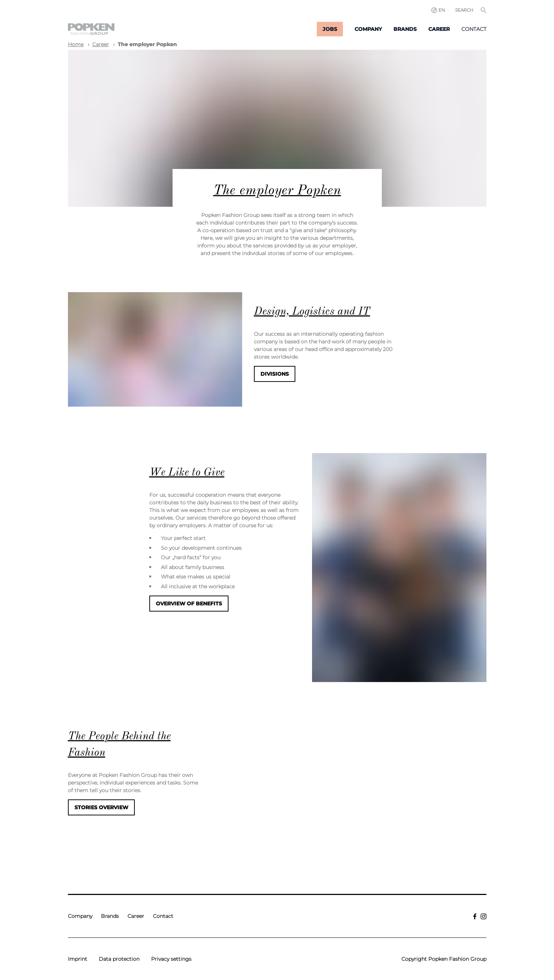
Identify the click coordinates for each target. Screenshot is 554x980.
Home (76, 44)
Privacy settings (171, 959)
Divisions (275, 374)
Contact (474, 29)
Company (368, 29)
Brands (405, 29)
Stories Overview (101, 807)
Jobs (330, 29)
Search (464, 10)
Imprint (78, 959)
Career (439, 29)
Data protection (119, 959)
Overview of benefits (189, 604)
